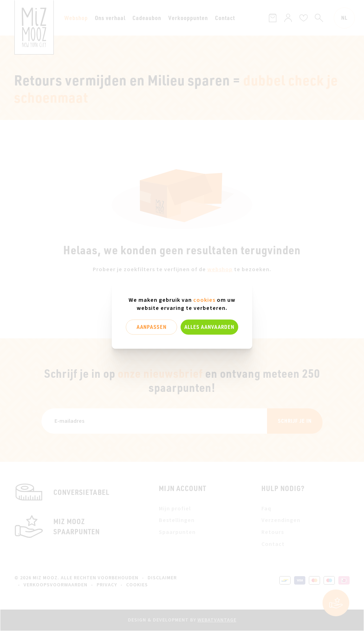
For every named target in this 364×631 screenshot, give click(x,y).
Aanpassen (152, 327)
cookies (204, 300)
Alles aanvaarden (209, 327)
